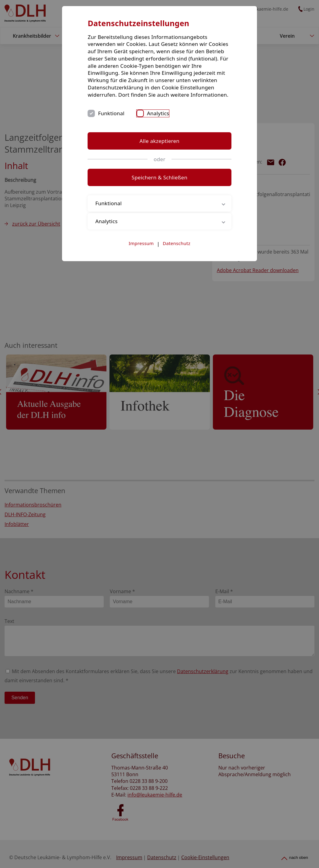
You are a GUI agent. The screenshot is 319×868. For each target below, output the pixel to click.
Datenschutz (177, 251)
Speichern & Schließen (159, 185)
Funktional (119, 121)
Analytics (166, 121)
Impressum (141, 251)
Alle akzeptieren (159, 148)
